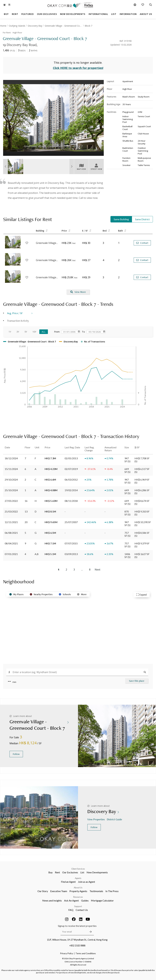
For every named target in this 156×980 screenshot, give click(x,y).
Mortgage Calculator (102, 900)
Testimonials (96, 891)
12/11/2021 (11, 522)
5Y (26, 332)
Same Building (121, 219)
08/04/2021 (11, 543)
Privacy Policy (67, 953)
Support (78, 906)
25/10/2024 (11, 490)
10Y (34, 332)
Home (3, 26)
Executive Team (59, 891)
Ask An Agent (71, 900)
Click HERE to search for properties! (78, 68)
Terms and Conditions (86, 953)
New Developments (97, 872)
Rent (57, 872)
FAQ (71, 910)
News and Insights (52, 900)
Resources (78, 897)
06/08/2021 (11, 533)
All (44, 332)
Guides (85, 900)
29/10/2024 (11, 480)
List (82, 872)
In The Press (112, 891)
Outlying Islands (17, 26)
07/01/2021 (11, 554)
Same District (142, 219)
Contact (142, 243)
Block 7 (88, 26)
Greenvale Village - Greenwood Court (63, 26)
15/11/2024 (11, 469)
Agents (78, 878)
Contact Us (82, 910)
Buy (50, 872)
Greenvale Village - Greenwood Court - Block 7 (47, 243)
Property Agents (78, 891)
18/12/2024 (11, 458)
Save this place (137, 681)
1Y (10, 332)
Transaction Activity (18, 321)
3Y (18, 332)
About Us (78, 888)
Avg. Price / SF (15, 313)
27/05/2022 (11, 501)
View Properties (96, 819)
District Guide (115, 819)
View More (78, 292)
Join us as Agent (87, 882)
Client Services (78, 869)
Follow (16, 754)
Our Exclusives (70, 872)
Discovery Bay (35, 26)
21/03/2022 (11, 511)
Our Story (43, 891)
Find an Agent (68, 882)
